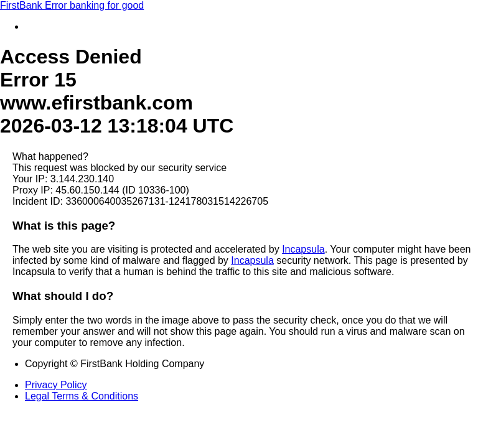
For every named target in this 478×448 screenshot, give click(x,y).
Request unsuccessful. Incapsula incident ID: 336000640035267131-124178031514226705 (239, 224)
